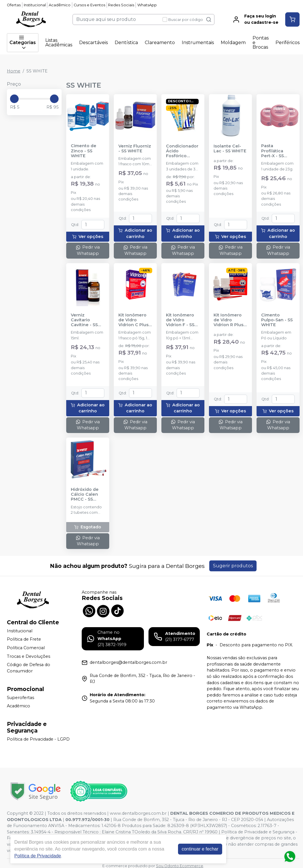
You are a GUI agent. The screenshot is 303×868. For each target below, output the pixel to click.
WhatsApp (147, 5)
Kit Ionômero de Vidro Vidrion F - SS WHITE (180, 320)
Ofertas (14, 5)
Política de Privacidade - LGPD (38, 739)
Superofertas (20, 698)
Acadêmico (60, 5)
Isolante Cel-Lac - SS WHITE (230, 149)
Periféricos (288, 43)
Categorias (23, 43)
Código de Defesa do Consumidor (29, 668)
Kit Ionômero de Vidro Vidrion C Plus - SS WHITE (135, 320)
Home (14, 71)
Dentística (126, 43)
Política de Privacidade (38, 856)
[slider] (14, 99)
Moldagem (233, 43)
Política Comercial (26, 648)
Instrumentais (198, 43)
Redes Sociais (121, 5)
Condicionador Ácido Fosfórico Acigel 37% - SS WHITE (183, 151)
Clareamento (160, 43)
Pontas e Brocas (261, 43)
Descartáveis (93, 43)
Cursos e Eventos (89, 5)
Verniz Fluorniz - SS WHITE (135, 149)
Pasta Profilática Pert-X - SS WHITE (272, 151)
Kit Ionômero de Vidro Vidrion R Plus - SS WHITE (230, 320)
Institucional (35, 5)
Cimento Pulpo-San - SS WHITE (277, 320)
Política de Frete (24, 639)
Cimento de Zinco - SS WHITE (84, 151)
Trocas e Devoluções (29, 656)
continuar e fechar (200, 849)
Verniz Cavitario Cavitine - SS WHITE (84, 320)
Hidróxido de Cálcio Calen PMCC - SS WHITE (85, 495)
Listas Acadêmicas (59, 43)
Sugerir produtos (233, 566)
